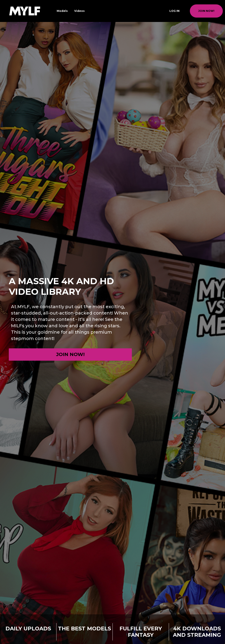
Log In (174, 11)
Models (62, 11)
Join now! (70, 354)
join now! (206, 11)
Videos (79, 11)
